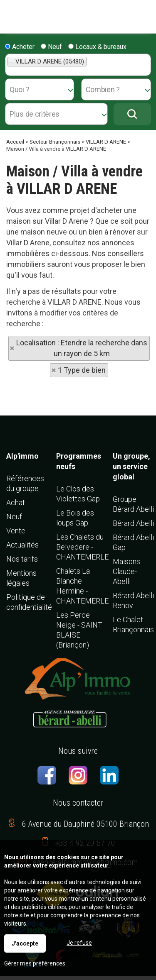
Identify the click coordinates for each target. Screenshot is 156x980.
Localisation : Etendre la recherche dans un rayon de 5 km (82, 348)
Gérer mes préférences (35, 963)
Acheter (20, 47)
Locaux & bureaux (97, 47)
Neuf (51, 47)
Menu (9, 13)
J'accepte (25, 943)
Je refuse (79, 943)
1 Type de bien (82, 370)
